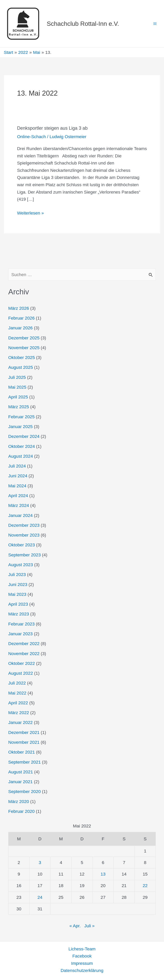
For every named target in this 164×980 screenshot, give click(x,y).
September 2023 (25, 555)
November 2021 (24, 742)
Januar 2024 (21, 515)
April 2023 (18, 604)
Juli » (90, 926)
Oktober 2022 (22, 663)
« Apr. (75, 926)
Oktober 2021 (22, 752)
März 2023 (19, 614)
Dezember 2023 (24, 525)
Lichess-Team (82, 949)
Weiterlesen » (30, 212)
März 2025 (19, 407)
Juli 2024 (17, 466)
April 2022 (18, 703)
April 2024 (18, 496)
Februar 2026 (21, 318)
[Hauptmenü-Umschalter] (155, 24)
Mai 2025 (17, 387)
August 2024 (21, 456)
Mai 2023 (17, 594)
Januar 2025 (21, 427)
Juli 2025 (17, 377)
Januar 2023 (21, 634)
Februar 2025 (21, 417)
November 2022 (24, 654)
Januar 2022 (21, 722)
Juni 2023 (18, 584)
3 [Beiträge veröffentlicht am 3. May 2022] (40, 862)
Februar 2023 (21, 624)
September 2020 (25, 791)
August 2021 (21, 772)
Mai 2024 (17, 486)
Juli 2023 (17, 574)
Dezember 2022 (24, 644)
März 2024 (19, 505)
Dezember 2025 (24, 338)
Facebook (82, 956)
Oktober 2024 (22, 446)
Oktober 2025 (22, 357)
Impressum (82, 963)
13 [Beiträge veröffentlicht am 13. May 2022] (103, 874)
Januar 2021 (21, 782)
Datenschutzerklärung (82, 970)
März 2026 (19, 308)
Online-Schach (31, 137)
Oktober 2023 (22, 545)
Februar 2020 (21, 811)
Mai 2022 (17, 693)
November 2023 (24, 535)
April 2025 (18, 397)
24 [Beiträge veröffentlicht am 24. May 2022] (40, 897)
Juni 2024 (18, 476)
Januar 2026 (21, 328)
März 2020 (19, 801)
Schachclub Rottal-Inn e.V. (83, 24)
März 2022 (19, 713)
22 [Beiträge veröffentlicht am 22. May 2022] (145, 886)
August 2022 (21, 673)
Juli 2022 (17, 683)
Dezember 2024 (24, 436)
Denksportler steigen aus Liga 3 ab (52, 128)
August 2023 (21, 565)
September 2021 (25, 762)
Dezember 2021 (24, 732)
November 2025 (24, 348)
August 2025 (21, 367)
